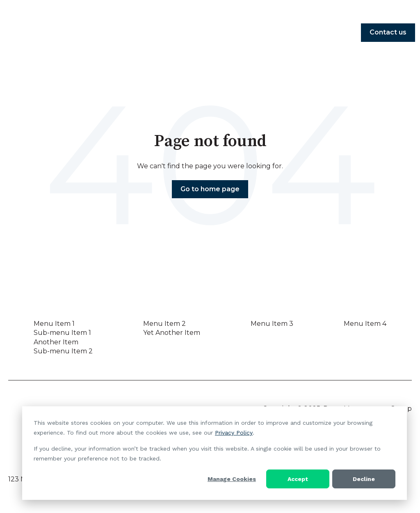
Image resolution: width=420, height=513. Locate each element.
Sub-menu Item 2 (63, 351)
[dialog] (215, 453)
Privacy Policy (234, 433)
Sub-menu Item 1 (62, 333)
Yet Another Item (172, 333)
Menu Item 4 (365, 324)
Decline (364, 479)
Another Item (56, 342)
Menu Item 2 (164, 324)
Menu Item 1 (54, 324)
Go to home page (210, 189)
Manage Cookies (232, 479)
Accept (298, 479)
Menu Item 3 (272, 324)
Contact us (388, 32)
